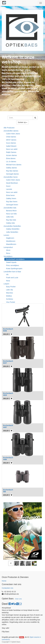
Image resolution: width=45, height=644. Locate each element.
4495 (5, 459)
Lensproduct (8, 247)
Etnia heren (10, 195)
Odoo (22, 637)
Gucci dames (11, 143)
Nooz (8, 281)
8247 (5, 363)
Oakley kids (10, 223)
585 (4, 492)
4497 (5, 427)
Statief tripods (11, 262)
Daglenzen (10, 238)
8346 (5, 331)
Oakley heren (11, 198)
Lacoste (9, 189)
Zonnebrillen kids (10, 208)
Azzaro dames (11, 155)
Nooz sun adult (12, 149)
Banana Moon (11, 211)
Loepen (6, 284)
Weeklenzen (11, 241)
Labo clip (9, 290)
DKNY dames (11, 140)
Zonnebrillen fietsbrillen (12, 226)
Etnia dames (11, 158)
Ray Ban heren (12, 202)
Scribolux (10, 299)
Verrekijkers (8, 256)
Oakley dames (11, 168)
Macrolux (10, 293)
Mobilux (9, 296)
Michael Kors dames (14, 165)
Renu (8, 253)
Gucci (8, 186)
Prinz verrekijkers (13, 265)
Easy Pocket (11, 287)
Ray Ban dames (12, 171)
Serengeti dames (12, 174)
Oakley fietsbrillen (13, 229)
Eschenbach (8, 329)
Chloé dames (11, 137)
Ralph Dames (11, 152)
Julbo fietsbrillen (12, 232)
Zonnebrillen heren (11, 177)
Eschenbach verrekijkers (15, 259)
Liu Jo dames (11, 162)
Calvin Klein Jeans (13, 134)
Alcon (8, 250)
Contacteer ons (7, 588)
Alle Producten (9, 128)
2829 (5, 395)
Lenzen (6, 235)
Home (4, 581)
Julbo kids (10, 217)
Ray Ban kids (11, 220)
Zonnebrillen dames (11, 131)
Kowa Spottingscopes (14, 269)
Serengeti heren (12, 205)
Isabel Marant (11, 146)
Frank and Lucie (12, 278)
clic (7, 274)
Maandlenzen (11, 244)
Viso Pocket (11, 302)
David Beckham (12, 183)
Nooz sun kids (11, 214)
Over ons (18, 599)
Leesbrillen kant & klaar (12, 272)
